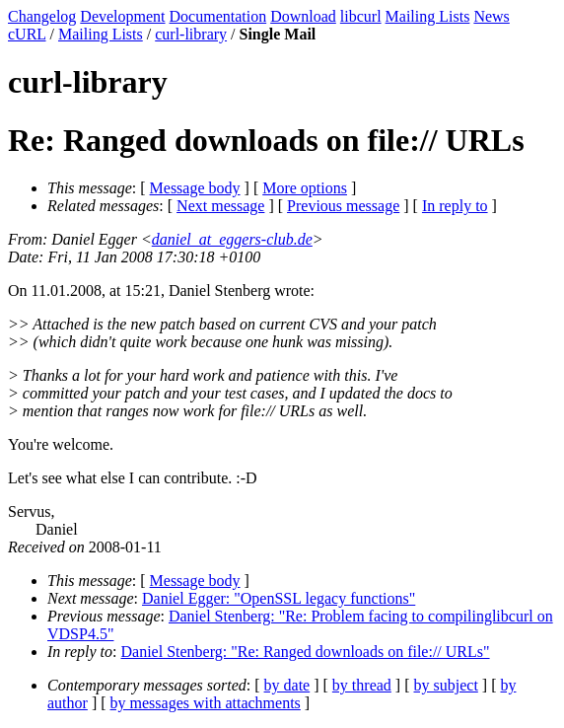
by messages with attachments (206, 703)
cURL (27, 34)
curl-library (191, 34)
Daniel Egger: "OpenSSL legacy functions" (279, 598)
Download (303, 16)
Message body (195, 188)
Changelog (42, 16)
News (491, 16)
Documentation (218, 16)
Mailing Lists (428, 16)
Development (122, 16)
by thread (362, 685)
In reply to (455, 206)
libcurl (361, 16)
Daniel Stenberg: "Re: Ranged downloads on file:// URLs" (306, 652)
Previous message (343, 206)
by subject (446, 685)
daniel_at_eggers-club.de (232, 239)
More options (305, 188)
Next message (220, 206)
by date (287, 685)
